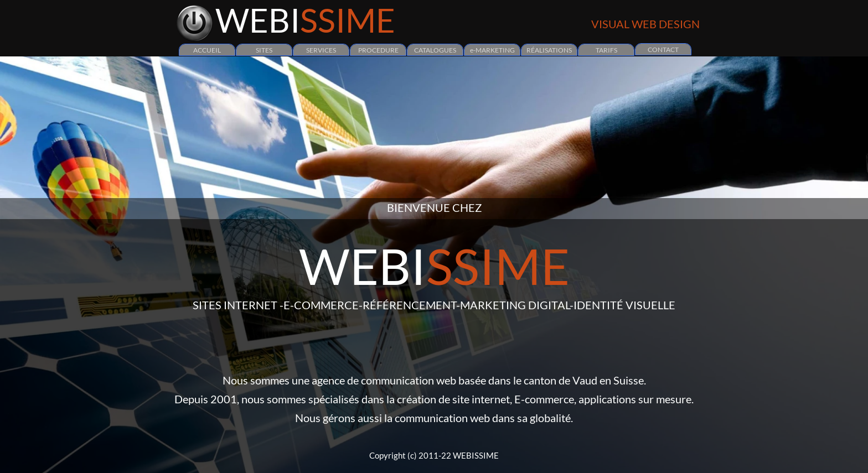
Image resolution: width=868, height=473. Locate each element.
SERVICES (321, 50)
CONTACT (663, 50)
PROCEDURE (378, 50)
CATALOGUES (435, 50)
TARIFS (606, 50)
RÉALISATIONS (549, 50)
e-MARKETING (492, 50)
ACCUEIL (207, 50)
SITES (264, 50)
